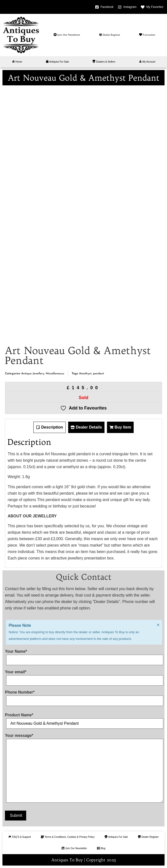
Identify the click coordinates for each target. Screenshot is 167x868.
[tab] (50, 427)
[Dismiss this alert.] (158, 625)
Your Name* (83, 656)
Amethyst (85, 374)
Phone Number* (83, 697)
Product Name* (83, 719)
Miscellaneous (55, 374)
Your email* (83, 676)
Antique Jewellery (33, 374)
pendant (98, 374)
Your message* (83, 769)
